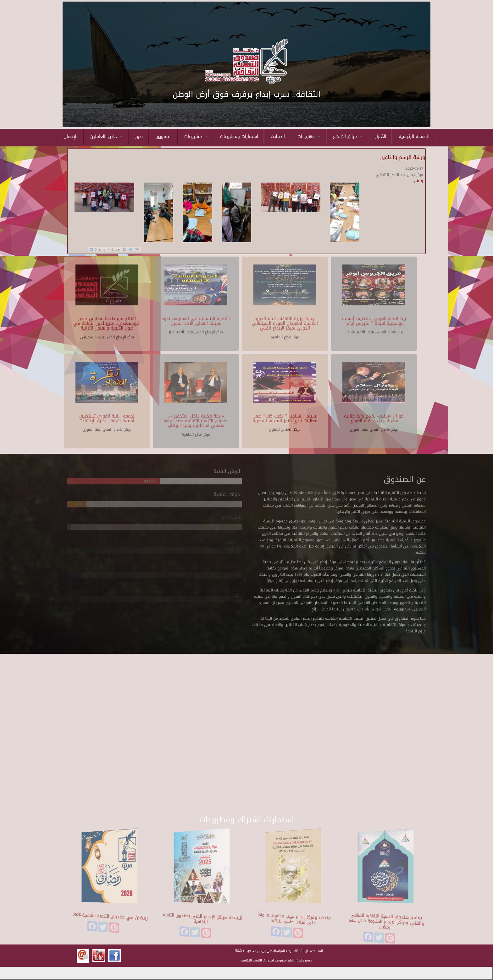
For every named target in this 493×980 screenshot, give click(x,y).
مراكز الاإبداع (348, 137)
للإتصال (71, 137)
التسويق (163, 137)
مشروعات (196, 137)
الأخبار (381, 137)
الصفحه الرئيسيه (414, 137)
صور (139, 137)
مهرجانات (309, 137)
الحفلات (278, 137)
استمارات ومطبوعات (239, 137)
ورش (418, 181)
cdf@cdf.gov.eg (246, 951)
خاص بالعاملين (106, 137)
